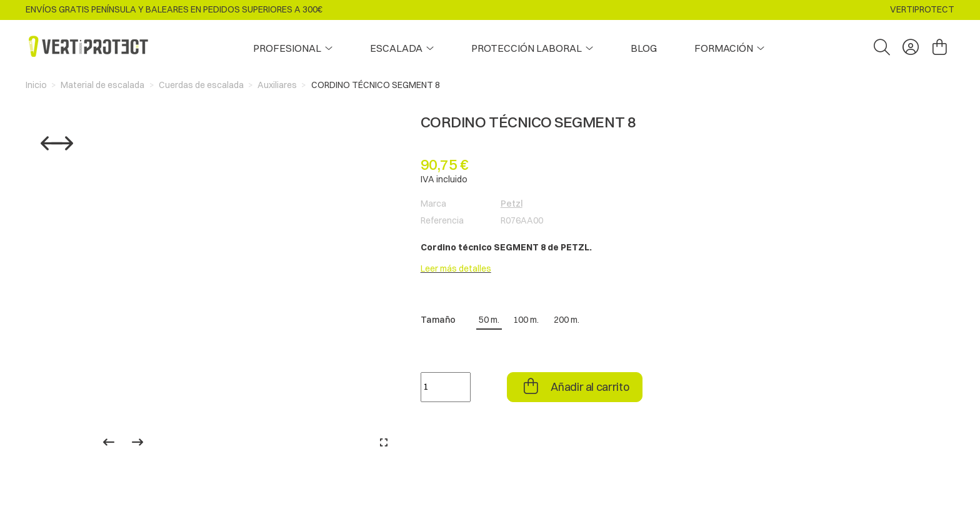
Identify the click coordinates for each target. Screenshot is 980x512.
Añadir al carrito (589, 387)
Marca (433, 204)
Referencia (442, 220)
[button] (729, 48)
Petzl (512, 204)
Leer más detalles (456, 268)
